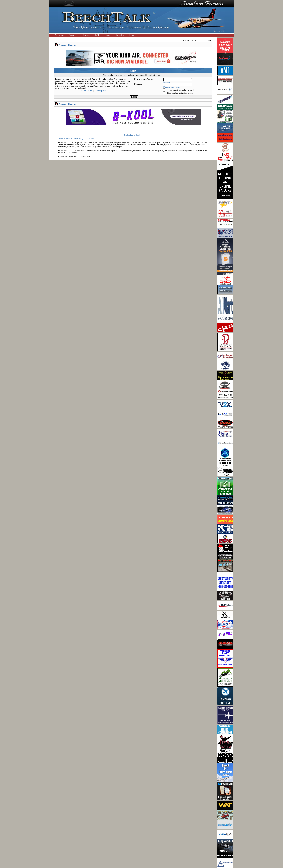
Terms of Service (65, 138)
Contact (86, 35)
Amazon (73, 35)
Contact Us (89, 138)
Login (108, 35)
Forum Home (67, 45)
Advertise (59, 35)
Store (132, 35)
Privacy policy (100, 91)
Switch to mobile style (133, 135)
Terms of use (87, 91)
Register (120, 35)
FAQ (97, 35)
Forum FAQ (78, 138)
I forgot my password (172, 87)
